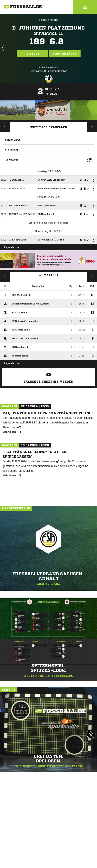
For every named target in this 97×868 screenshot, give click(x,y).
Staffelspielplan (92, 126)
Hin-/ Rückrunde (92, 276)
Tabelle (32, 54)
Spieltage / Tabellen (49, 127)
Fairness (5, 276)
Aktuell (5, 126)
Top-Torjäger (65, 54)
